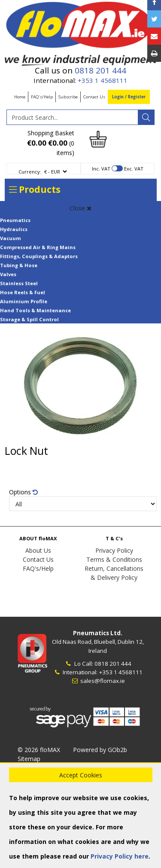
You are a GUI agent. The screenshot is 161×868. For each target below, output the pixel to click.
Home (20, 97)
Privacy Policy (114, 550)
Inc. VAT (101, 169)
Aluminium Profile (24, 301)
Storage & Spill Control (29, 319)
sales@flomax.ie (98, 681)
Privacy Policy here (120, 856)
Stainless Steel (19, 283)
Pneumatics (15, 220)
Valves (8, 274)
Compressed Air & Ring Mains (38, 247)
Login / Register (129, 97)
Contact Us (94, 97)
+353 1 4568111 (103, 80)
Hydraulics (14, 229)
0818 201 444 (100, 70)
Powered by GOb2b (100, 750)
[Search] (146, 117)
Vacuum (11, 238)
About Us (38, 550)
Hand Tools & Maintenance (35, 310)
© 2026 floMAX (39, 750)
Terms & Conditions (114, 559)
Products (35, 189)
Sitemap (29, 759)
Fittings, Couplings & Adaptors (39, 256)
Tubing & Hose (19, 265)
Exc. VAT (134, 169)
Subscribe (68, 97)
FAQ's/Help (42, 97)
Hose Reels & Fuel (23, 292)
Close (80, 208)
